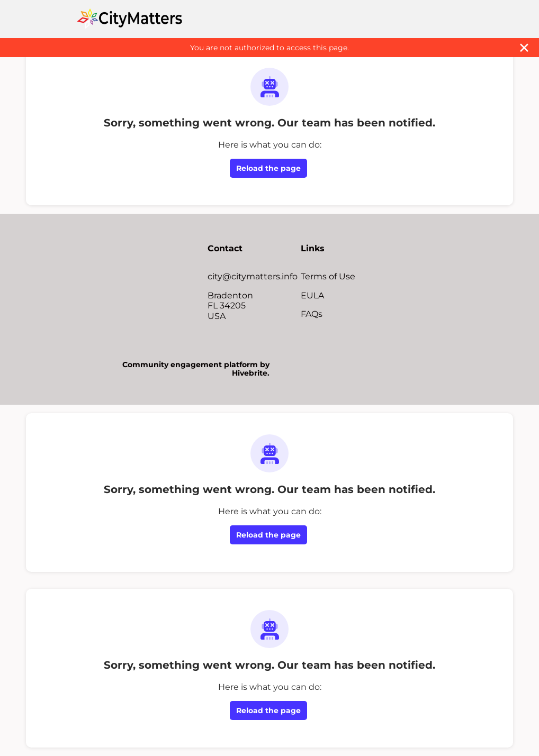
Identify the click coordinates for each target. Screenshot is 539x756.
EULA (312, 295)
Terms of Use (328, 276)
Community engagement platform (190, 365)
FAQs (312, 314)
